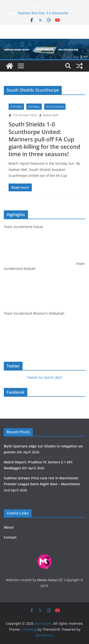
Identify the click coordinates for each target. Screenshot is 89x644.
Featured (16, 107)
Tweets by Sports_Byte (44, 377)
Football (34, 107)
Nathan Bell (50, 115)
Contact (10, 537)
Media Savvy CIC (50, 580)
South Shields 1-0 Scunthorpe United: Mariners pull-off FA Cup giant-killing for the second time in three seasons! (44, 139)
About (9, 527)
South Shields (55, 107)
